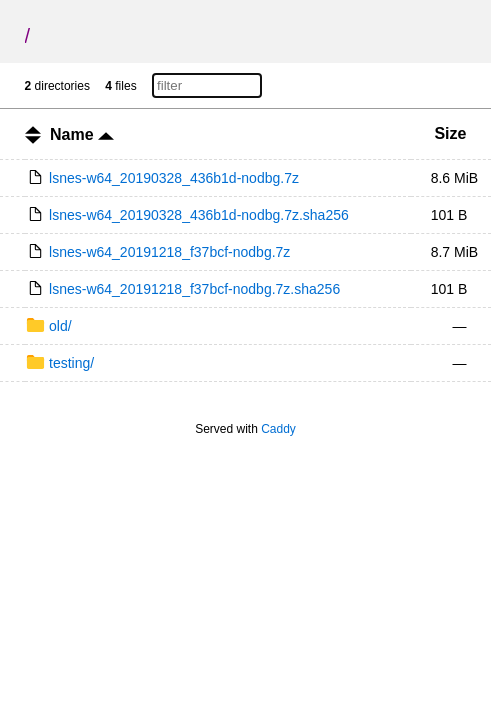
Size (450, 133)
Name (82, 134)
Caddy (278, 429)
